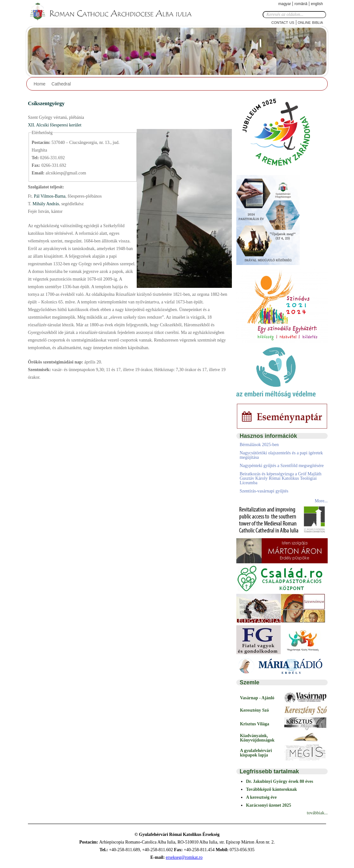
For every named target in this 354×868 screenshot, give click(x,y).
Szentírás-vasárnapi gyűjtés (264, 491)
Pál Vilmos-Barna (49, 196)
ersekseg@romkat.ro (184, 857)
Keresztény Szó (254, 710)
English (317, 4)
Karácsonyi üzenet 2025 (268, 805)
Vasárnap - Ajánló (257, 698)
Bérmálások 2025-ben (259, 445)
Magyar (285, 4)
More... (321, 501)
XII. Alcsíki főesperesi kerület (55, 125)
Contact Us (283, 22)
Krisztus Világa (254, 724)
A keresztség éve (261, 797)
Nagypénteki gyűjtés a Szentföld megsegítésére (282, 466)
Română (301, 4)
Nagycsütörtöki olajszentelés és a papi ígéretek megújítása (281, 455)
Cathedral (61, 84)
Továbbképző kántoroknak (271, 789)
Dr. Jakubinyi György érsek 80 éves (279, 781)
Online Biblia (310, 22)
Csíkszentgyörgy (46, 103)
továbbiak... (317, 813)
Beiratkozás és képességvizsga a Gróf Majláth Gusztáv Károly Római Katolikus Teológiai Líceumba (280, 478)
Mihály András (45, 204)
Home (39, 84)
